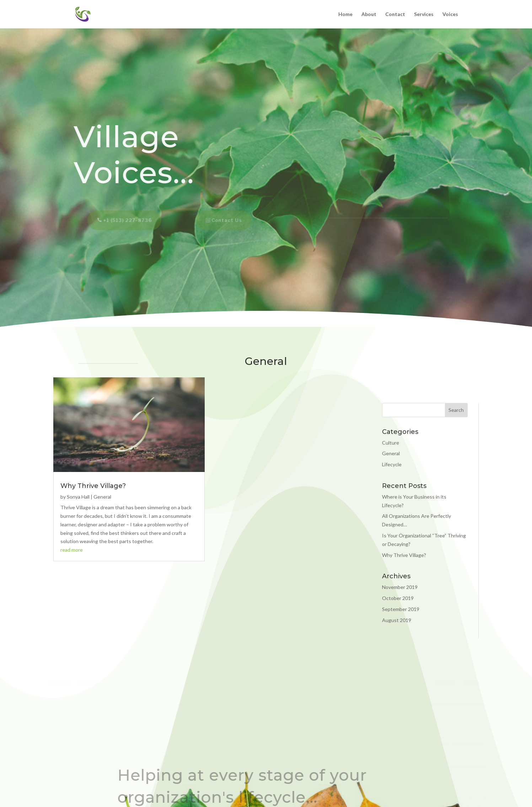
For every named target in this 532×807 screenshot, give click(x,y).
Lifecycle (392, 464)
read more (72, 550)
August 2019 (397, 620)
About (369, 14)
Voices (450, 14)
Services (424, 14)
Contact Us (224, 220)
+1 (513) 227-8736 (124, 220)
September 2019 (401, 609)
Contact (395, 14)
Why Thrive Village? (93, 486)
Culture (391, 443)
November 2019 (400, 587)
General (102, 497)
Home (345, 14)
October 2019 (398, 598)
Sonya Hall (78, 497)
